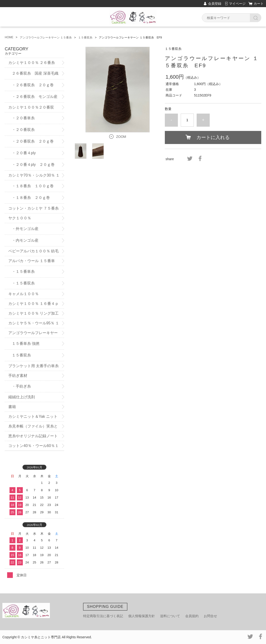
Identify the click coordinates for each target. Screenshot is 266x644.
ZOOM (121, 137)
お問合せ (210, 616)
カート (259, 4)
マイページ (237, 4)
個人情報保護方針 (142, 616)
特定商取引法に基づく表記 (103, 616)
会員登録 (215, 4)
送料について (170, 616)
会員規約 (192, 616)
